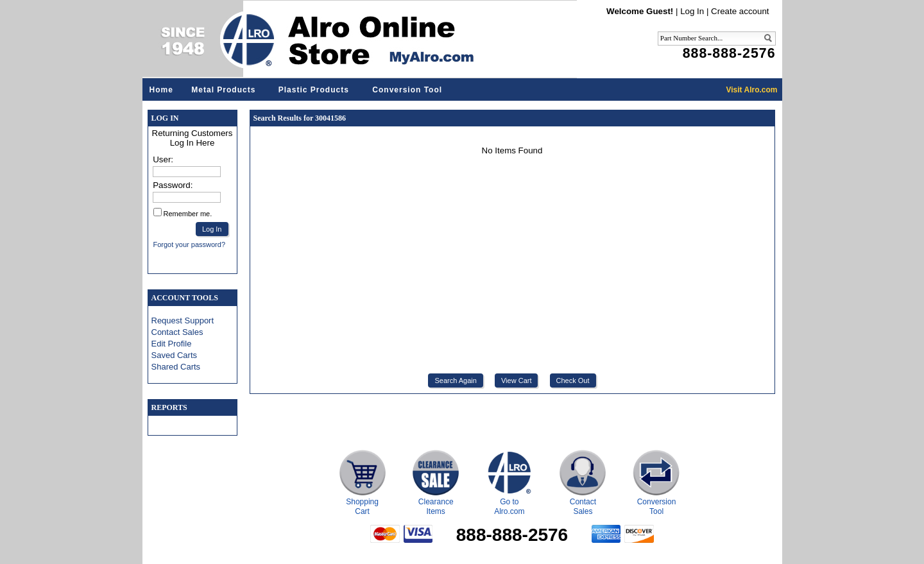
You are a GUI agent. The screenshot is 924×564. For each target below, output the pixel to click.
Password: (173, 185)
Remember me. (188, 214)
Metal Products (223, 90)
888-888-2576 (729, 53)
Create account (740, 11)
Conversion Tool (407, 90)
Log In (692, 11)
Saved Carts (175, 355)
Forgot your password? (190, 244)
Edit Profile (172, 344)
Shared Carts (176, 367)
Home (161, 90)
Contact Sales (177, 332)
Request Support (183, 320)
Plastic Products (314, 90)
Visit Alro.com (751, 90)
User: (163, 159)
